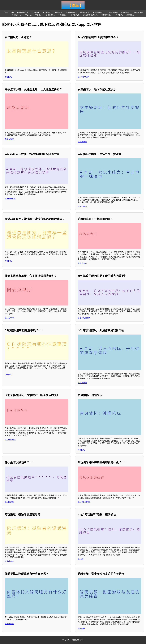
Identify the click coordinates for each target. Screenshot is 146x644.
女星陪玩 (8, 77)
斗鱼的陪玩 (63, 15)
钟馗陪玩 (81, 450)
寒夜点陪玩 (9, 139)
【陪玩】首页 (8, 13)
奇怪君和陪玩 (107, 15)
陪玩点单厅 (9, 318)
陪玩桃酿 (81, 629)
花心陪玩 (59, 13)
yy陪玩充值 (138, 13)
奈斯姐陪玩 (50, 15)
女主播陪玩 (82, 142)
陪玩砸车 (81, 559)
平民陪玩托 (75, 15)
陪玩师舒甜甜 (23, 13)
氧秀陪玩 (130, 15)
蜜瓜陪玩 (39, 15)
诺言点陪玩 (82, 383)
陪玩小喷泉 (82, 206)
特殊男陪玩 (126, 13)
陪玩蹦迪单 (9, 502)
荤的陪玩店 (85, 13)
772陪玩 (28, 15)
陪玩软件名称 (83, 77)
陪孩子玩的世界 (84, 318)
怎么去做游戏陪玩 (91, 15)
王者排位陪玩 (98, 13)
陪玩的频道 (9, 561)
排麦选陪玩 (17, 15)
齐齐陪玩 (119, 15)
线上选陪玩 (47, 13)
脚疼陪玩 (8, 261)
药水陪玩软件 (10, 199)
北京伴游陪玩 (10, 440)
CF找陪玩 (9, 374)
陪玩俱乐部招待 (84, 502)
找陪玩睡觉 (9, 624)
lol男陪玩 (35, 13)
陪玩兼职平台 (71, 13)
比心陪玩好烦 (112, 13)
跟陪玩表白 (82, 263)
